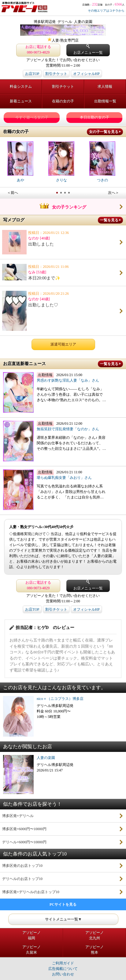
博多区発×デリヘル (18, 816)
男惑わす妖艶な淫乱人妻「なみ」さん (68, 380)
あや (20, 162)
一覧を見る (109, 220)
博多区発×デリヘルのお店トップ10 (31, 892)
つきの (102, 162)
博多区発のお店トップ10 (22, 866)
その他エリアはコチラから (106, 11)
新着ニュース (21, 101)
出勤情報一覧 (105, 101)
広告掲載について (63, 969)
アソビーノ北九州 (94, 935)
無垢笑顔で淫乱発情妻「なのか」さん (68, 429)
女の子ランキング (63, 207)
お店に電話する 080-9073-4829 (38, 50)
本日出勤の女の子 (94, 117)
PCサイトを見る (63, 904)
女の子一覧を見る (104, 132)
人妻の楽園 (46, 758)
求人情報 (105, 87)
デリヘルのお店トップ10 (22, 879)
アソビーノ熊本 (94, 950)
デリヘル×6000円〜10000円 (24, 842)
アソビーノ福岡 (31, 935)
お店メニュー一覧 (88, 49)
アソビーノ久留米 (31, 950)
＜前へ (13, 193)
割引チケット (56, 74)
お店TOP (32, 74)
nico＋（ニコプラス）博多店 (60, 699)
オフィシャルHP (86, 74)
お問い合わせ (63, 974)
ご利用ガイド (63, 963)
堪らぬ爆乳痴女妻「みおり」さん (64, 478)
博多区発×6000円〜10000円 (24, 829)
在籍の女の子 (63, 101)
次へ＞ (113, 193)
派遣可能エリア (63, 344)
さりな (61, 162)
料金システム (21, 87)
